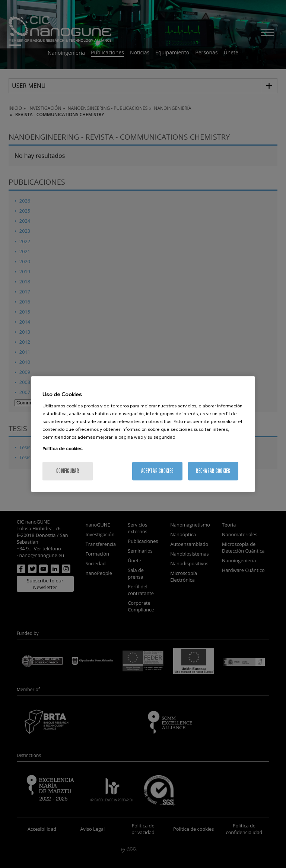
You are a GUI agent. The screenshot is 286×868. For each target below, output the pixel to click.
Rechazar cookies (213, 471)
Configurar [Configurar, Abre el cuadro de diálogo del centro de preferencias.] (68, 471)
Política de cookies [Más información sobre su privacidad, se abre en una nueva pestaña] (62, 449)
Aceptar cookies (157, 471)
